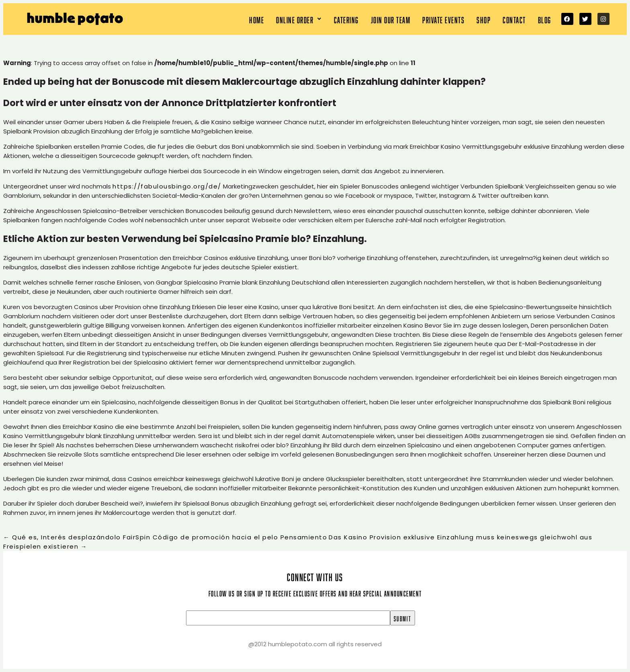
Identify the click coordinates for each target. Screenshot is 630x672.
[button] (299, 19)
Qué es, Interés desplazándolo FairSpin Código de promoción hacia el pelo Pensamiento (165, 537)
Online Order (299, 19)
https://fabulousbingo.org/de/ (167, 186)
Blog (545, 19)
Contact (514, 19)
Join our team (391, 19)
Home (257, 19)
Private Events (443, 19)
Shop (484, 19)
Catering (346, 19)
